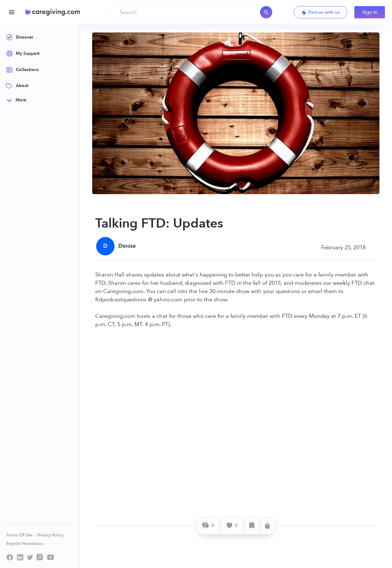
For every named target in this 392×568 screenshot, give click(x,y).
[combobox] (192, 12)
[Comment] (208, 525)
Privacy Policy (50, 535)
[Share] (267, 525)
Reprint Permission (25, 544)
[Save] (252, 525)
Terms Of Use (21, 535)
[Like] (232, 525)
